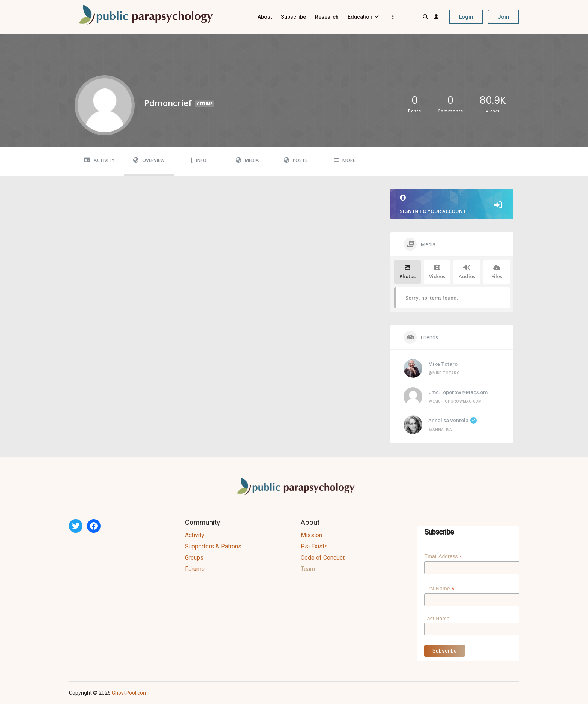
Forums (195, 569)
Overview (149, 160)
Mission (311, 535)
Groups (194, 558)
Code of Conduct (323, 558)
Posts (296, 160)
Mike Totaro (443, 364)
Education (360, 17)
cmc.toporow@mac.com (458, 392)
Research (327, 17)
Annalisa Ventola (452, 420)
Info (199, 160)
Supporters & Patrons (213, 546)
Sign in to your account (452, 204)
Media (247, 160)
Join (503, 17)
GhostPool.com (130, 693)
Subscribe (293, 17)
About (265, 17)
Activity (99, 160)
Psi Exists (314, 546)
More (345, 160)
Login (466, 17)
